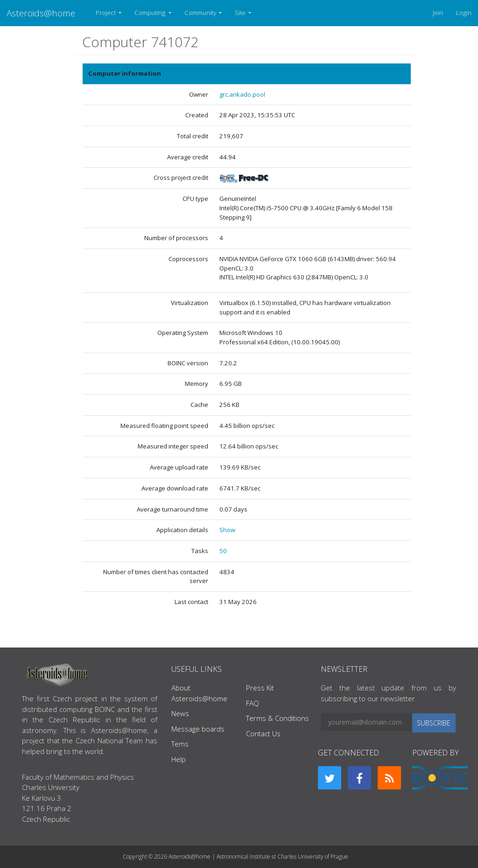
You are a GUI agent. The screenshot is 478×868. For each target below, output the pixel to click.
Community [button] (201, 13)
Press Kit (260, 688)
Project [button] (106, 13)
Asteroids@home (41, 13)
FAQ (253, 703)
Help (179, 759)
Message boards (198, 729)
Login (464, 13)
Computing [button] (151, 13)
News (180, 713)
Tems (180, 744)
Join (438, 13)
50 (223, 551)
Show (227, 530)
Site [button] (241, 13)
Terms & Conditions (278, 718)
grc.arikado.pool (242, 94)
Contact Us (263, 733)
